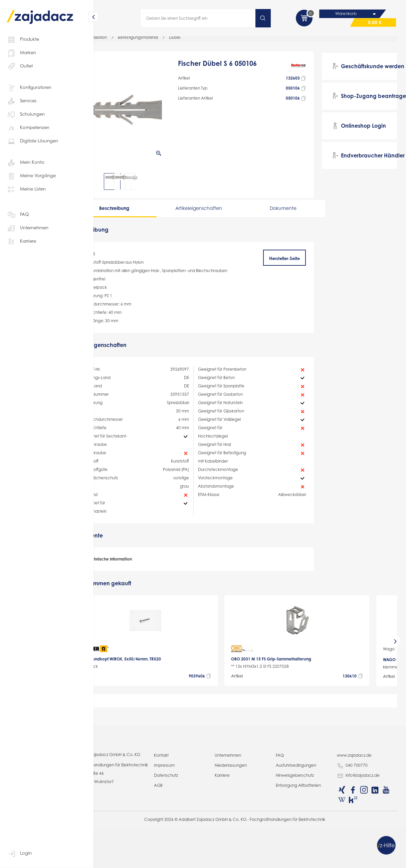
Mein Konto (26, 163)
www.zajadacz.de (360, 839)
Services (22, 101)
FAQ (18, 215)
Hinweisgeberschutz (306, 859)
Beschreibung (138, 212)
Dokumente (285, 212)
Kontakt (183, 839)
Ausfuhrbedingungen (307, 849)
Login (19, 854)
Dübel (203, 42)
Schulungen (26, 115)
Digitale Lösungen (32, 141)
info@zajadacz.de (364, 860)
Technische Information (134, 581)
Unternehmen (28, 228)
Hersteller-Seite (292, 263)
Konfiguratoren (29, 88)
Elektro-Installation (118, 42)
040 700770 (358, 850)
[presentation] (103, 662)
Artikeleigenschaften (212, 212)
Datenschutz (188, 859)
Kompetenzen (28, 128)
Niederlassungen (247, 849)
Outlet (20, 67)
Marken (21, 53)
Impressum (186, 849)
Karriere (21, 242)
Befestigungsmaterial (166, 42)
